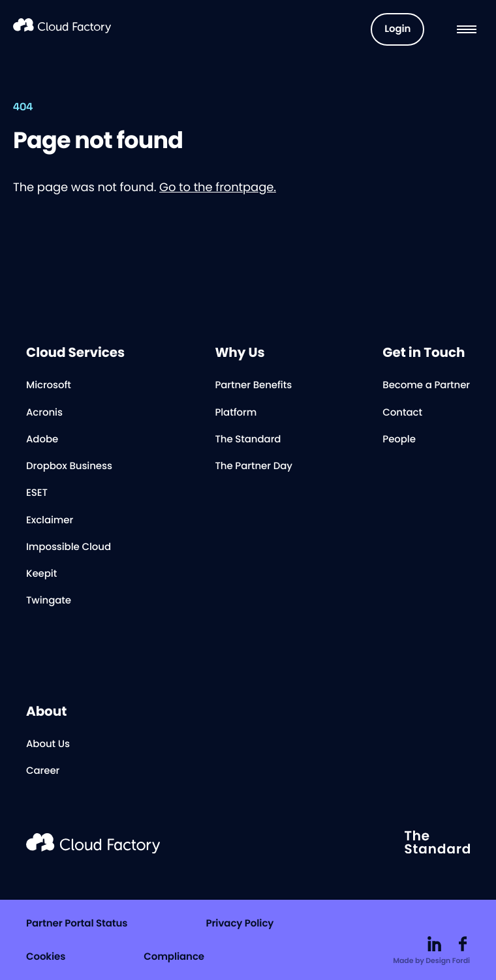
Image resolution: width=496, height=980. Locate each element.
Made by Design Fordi (431, 960)
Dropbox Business (69, 466)
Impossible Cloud (69, 547)
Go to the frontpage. (218, 188)
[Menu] (467, 29)
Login (397, 29)
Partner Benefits (253, 385)
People (399, 439)
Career (43, 771)
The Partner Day (253, 466)
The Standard (248, 439)
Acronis (44, 413)
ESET (37, 493)
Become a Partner (426, 385)
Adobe (42, 439)
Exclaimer (50, 520)
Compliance (174, 957)
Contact (402, 413)
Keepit (41, 574)
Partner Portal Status (77, 924)
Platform (236, 413)
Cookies (46, 957)
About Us (48, 744)
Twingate (49, 601)
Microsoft (49, 385)
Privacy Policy (240, 924)
